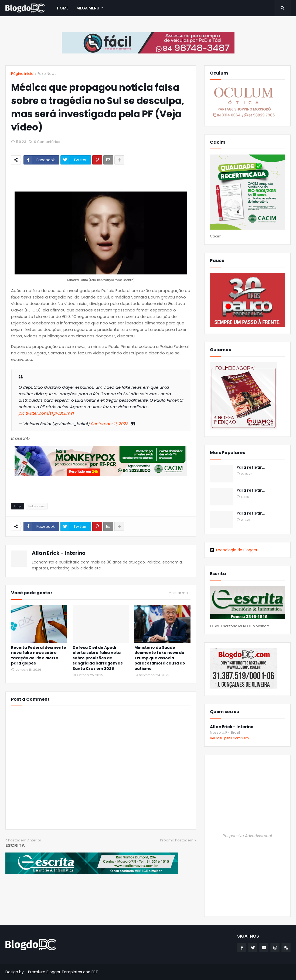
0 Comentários (47, 142)
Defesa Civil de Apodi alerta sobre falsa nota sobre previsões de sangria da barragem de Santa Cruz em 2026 (98, 658)
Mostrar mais (180, 593)
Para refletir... (251, 467)
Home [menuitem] (63, 8)
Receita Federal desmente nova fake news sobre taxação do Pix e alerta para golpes (39, 656)
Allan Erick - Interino (59, 553)
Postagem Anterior (25, 840)
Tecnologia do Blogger (234, 550)
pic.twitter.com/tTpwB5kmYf (46, 413)
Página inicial (23, 74)
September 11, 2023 (110, 424)
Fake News (47, 74)
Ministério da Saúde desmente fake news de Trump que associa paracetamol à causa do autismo (160, 658)
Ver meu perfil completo (229, 738)
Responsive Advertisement (247, 836)
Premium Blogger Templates (55, 972)
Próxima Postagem (177, 840)
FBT (95, 972)
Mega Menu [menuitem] (88, 8)
